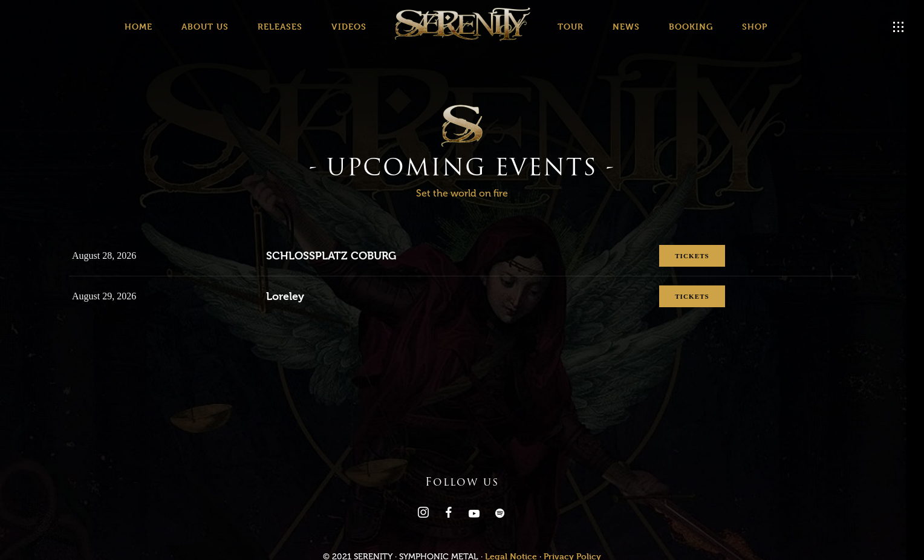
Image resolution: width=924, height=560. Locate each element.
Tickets (678, 256)
